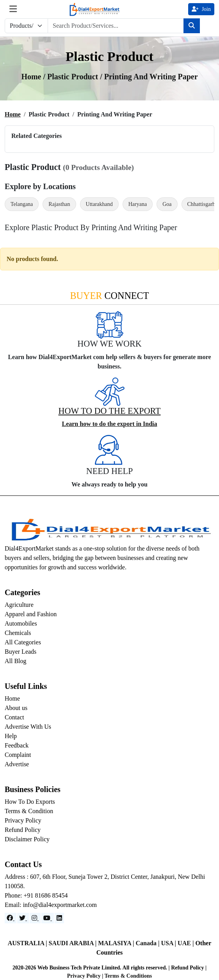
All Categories (23, 642)
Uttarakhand (99, 204)
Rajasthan (59, 204)
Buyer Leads (20, 652)
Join (201, 9)
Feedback (17, 745)
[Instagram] (35, 918)
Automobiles (21, 623)
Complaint (18, 755)
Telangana (22, 204)
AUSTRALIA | (28, 943)
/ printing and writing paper (149, 77)
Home (13, 114)
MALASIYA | (117, 943)
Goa (167, 204)
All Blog (16, 661)
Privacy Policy (23, 820)
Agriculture (19, 605)
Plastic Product (74, 77)
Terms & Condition (29, 811)
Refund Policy (23, 830)
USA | (169, 943)
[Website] (23, 918)
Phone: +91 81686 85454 (36, 895)
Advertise (17, 764)
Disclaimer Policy (27, 839)
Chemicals (18, 633)
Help (11, 736)
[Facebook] (11, 918)
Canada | (149, 943)
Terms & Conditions (128, 976)
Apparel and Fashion (31, 614)
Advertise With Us (28, 727)
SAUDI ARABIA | (74, 943)
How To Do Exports (30, 802)
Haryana (138, 204)
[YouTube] (48, 918)
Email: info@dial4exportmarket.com (51, 905)
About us (16, 708)
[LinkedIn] (59, 918)
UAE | (186, 943)
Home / (34, 77)
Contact (14, 717)
